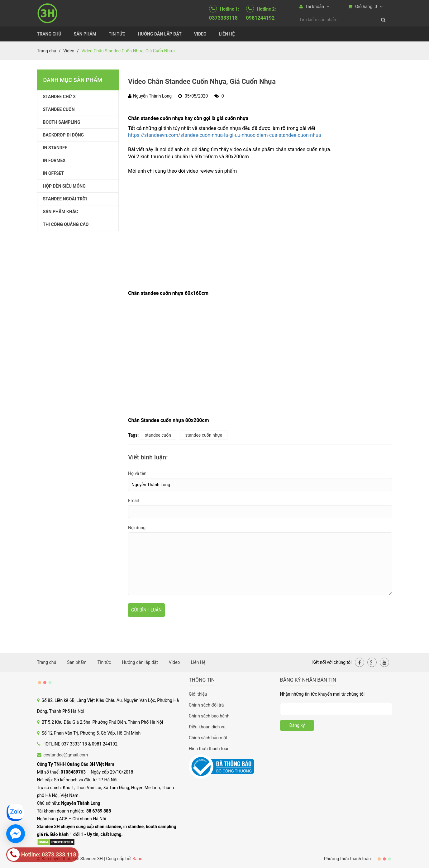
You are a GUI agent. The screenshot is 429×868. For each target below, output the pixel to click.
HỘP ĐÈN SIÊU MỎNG (64, 186)
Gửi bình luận (146, 610)
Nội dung (137, 528)
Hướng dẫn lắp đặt (160, 34)
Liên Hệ (227, 34)
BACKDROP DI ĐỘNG (64, 135)
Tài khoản (315, 7)
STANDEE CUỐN (59, 109)
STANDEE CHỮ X (60, 97)
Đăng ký (297, 725)
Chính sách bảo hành (209, 716)
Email (133, 501)
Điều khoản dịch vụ (207, 727)
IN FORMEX (54, 161)
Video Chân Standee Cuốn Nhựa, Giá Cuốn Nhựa (202, 82)
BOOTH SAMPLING (62, 122)
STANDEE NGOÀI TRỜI (65, 199)
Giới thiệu (198, 694)
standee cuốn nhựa (204, 435)
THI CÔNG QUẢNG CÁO (66, 224)
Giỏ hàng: (365, 7)
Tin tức (117, 34)
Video (200, 34)
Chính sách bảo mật (208, 738)
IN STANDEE (55, 148)
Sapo (137, 859)
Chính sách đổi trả (206, 705)
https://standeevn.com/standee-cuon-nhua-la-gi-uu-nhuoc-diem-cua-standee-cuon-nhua (224, 135)
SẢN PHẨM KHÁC (61, 212)
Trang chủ (49, 34)
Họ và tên (137, 473)
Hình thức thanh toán (209, 749)
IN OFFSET (54, 173)
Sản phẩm (85, 34)
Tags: (133, 435)
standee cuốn (158, 435)
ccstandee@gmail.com (66, 755)
